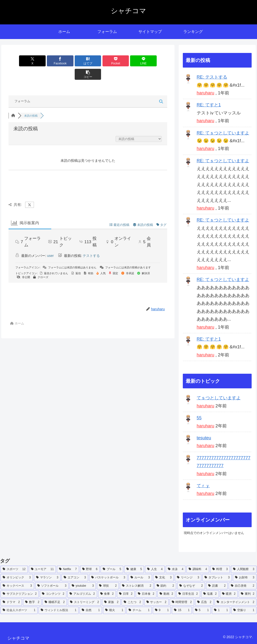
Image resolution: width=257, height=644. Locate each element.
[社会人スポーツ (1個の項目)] (19, 610)
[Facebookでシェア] (48, 61)
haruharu (206, 93)
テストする (91, 242)
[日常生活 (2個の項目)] (188, 594)
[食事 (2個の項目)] (107, 594)
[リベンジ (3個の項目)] (188, 578)
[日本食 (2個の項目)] (146, 594)
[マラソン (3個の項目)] (47, 578)
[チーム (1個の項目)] (139, 610)
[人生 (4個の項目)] (155, 569)
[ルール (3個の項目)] (140, 578)
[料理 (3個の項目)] (220, 569)
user (50, 242)
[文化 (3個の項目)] (163, 578)
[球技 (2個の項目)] (108, 586)
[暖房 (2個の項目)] (229, 594)
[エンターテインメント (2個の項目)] (236, 602)
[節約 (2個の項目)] (165, 586)
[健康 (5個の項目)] (134, 569)
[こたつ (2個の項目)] (132, 602)
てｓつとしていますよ (219, 398)
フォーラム (22, 88)
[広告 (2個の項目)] (204, 602)
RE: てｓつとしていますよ (223, 133)
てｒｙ (203, 486)
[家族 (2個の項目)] (111, 602)
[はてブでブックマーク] (75, 61)
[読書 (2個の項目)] (217, 586)
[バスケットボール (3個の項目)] (108, 578)
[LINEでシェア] (128, 61)
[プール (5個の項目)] (112, 569)
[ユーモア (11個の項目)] (42, 569)
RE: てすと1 (209, 105)
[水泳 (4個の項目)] (176, 569)
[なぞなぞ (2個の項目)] (191, 586)
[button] (154, 61)
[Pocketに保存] (101, 61)
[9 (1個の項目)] (162, 610)
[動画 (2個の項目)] (166, 594)
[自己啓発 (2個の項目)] (243, 586)
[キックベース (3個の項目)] (17, 586)
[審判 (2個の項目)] (248, 594)
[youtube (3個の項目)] (83, 586)
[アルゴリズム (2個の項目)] (82, 594)
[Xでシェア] (21, 61)
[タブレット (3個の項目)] (217, 578)
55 (199, 418)
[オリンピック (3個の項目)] (17, 578)
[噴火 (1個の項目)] (114, 610)
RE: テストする (212, 77)
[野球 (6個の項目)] (90, 569)
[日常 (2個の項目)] (126, 594)
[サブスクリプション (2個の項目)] (20, 594)
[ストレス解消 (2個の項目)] (137, 586)
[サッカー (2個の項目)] (156, 602)
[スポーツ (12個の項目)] (14, 569)
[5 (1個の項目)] (202, 610)
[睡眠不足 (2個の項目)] (55, 602)
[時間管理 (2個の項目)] (182, 602)
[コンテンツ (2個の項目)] (53, 594)
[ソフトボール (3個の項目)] (52, 586)
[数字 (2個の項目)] (32, 602)
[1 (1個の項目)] (221, 610)
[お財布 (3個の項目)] (245, 578)
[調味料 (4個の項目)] (198, 569)
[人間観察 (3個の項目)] (244, 569)
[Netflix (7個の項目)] (68, 569)
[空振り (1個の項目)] (244, 610)
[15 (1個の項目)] (182, 610)
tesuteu (204, 438)
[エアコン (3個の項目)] (75, 578)
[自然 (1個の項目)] (91, 610)
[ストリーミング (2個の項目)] (84, 602)
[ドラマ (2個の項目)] (11, 602)
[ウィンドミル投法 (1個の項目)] (59, 610)
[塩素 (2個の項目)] (210, 594)
